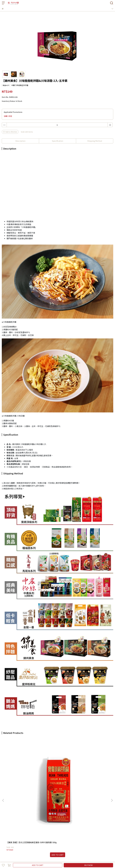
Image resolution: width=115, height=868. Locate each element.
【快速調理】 (29, 838)
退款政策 (25, 829)
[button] (112, 765)
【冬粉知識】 (51, 838)
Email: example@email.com (13, 812)
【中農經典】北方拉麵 (87, 772)
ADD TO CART (38, 865)
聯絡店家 (49, 829)
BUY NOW (88, 865)
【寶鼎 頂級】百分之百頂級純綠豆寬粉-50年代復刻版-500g (21, 773)
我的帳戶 (17, 829)
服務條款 (41, 829)
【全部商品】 (40, 838)
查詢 (3, 829)
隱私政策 (33, 829)
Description (20, 141)
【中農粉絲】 (7, 838)
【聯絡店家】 (74, 838)
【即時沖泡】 (18, 838)
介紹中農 (10, 829)
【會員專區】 (63, 838)
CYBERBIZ (58, 859)
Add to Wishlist (10, 132)
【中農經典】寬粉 (50, 772)
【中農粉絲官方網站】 (88, 838)
